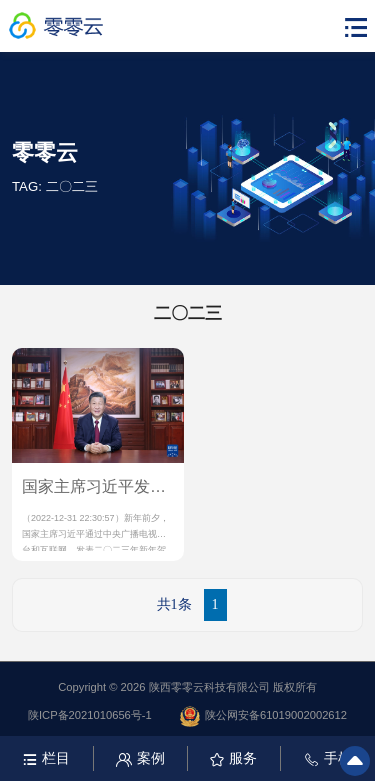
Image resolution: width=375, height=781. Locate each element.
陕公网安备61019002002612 (263, 717)
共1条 (174, 604)
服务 (233, 758)
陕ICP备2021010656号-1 (90, 715)
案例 (140, 758)
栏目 (46, 758)
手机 (328, 758)
